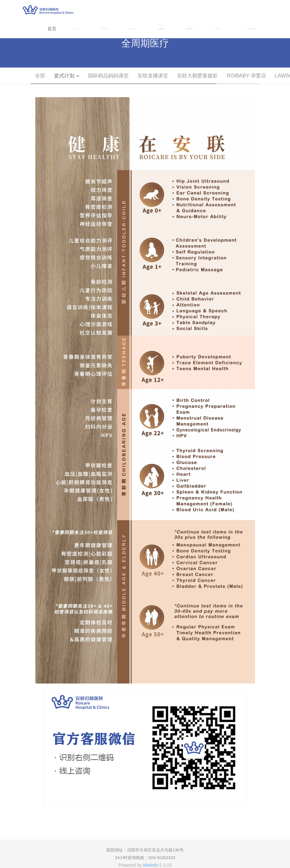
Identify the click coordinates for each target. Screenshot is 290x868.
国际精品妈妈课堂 (108, 76)
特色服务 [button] (161, 29)
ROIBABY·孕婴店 (246, 76)
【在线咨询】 (251, 29)
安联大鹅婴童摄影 (197, 76)
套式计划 (67, 76)
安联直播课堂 (153, 76)
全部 (40, 76)
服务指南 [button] (190, 29)
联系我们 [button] (219, 29)
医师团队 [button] (133, 29)
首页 (52, 29)
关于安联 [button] (75, 29)
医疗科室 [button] (104, 29)
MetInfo (151, 865)
